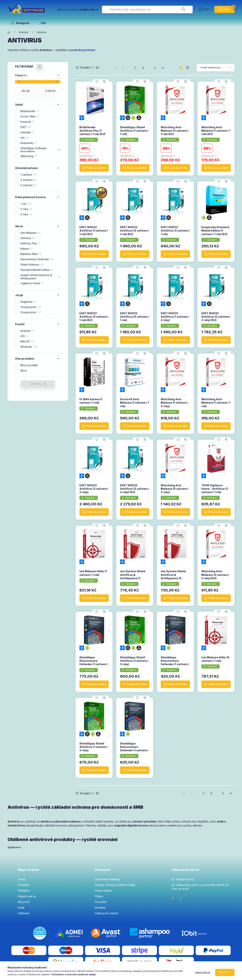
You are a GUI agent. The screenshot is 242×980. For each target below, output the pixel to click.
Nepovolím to (203, 972)
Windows (29, 347)
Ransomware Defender (37, 259)
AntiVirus (28, 238)
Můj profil (24, 902)
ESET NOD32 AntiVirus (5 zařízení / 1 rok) (135, 317)
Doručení (101, 902)
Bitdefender (30, 111)
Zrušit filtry (36, 384)
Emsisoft (27, 122)
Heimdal (27, 132)
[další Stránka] (154, 68)
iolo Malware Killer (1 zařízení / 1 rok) (93, 573)
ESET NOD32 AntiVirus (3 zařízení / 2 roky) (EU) (216, 317)
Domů (22, 879)
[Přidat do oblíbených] (97, 82)
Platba (99, 896)
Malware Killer (31, 254)
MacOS (27, 341)
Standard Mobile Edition (37, 270)
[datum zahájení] (26, 91)
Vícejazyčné (31, 307)
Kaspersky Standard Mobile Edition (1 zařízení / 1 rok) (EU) (215, 231)
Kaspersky (29, 143)
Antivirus (24, 32)
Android (27, 331)
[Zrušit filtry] (40, 67)
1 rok (26, 204)
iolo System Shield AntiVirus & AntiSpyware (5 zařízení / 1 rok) (173, 576)
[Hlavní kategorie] (9, 32)
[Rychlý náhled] (104, 82)
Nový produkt (29, 365)
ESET (26, 127)
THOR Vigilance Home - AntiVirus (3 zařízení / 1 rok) (215, 489)
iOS (25, 336)
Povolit (223, 972)
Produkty (24, 885)
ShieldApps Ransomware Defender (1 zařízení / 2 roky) (134, 749)
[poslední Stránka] (162, 68)
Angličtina (28, 302)
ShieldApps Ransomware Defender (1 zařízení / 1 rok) (175, 663)
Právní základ (103, 891)
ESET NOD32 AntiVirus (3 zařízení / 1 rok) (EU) (94, 317)
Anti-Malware (31, 233)
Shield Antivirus (32, 264)
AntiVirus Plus (30, 243)
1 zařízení (29, 175)
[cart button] (224, 9)
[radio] (188, 68)
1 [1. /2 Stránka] (135, 68)
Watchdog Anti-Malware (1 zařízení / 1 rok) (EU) (216, 131)
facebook (173, 898)
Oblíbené (24, 913)
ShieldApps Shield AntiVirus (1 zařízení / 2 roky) (94, 747)
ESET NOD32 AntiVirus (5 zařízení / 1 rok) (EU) (135, 231)
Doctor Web (30, 116)
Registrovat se (27, 896)
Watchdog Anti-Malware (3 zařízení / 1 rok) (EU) (175, 131)
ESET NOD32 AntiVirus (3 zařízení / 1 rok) (175, 231)
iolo (25, 138)
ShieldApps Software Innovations (40, 150)
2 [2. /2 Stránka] (143, 68)
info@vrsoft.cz (185, 879)
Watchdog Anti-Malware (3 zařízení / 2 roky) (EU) (215, 575)
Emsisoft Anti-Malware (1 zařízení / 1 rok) (135, 403)
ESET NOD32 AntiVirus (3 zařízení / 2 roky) (94, 489)
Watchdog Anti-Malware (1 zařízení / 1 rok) (216, 403)
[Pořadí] (216, 68)
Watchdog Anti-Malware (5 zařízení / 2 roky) (175, 489)
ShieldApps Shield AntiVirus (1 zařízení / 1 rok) (134, 131)
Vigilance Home (32, 283)
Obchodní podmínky (108, 879)
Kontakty (100, 908)
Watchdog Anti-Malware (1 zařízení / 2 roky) (174, 403)
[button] (20, 23)
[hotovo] (50, 91)
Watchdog (29, 156)
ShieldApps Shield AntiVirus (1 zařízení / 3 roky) (134, 661)
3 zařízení (28, 180)
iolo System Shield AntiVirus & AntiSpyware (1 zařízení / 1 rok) (133, 576)
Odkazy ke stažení (107, 913)
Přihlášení (24, 891)
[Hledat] (183, 9)
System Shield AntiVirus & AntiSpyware (40, 277)
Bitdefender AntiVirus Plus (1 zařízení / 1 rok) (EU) (92, 131)
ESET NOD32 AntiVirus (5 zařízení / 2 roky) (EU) (135, 489)
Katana (26, 249)
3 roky (26, 214)
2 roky (26, 209)
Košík (21, 908)
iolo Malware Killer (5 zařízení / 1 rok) (215, 659)
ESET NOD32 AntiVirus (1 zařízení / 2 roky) (175, 317)
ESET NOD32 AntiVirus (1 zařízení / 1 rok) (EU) (94, 231)
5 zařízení (28, 185)
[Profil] (204, 9)
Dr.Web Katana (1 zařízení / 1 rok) (91, 401)
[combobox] (147, 9)
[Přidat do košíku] (94, 168)
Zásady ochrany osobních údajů (115, 885)
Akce (24, 370)
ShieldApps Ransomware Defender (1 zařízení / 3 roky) (94, 663)
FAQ (43, 23)
